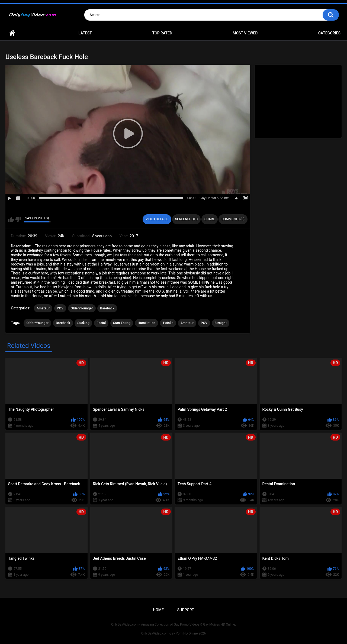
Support (186, 610)
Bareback (107, 308)
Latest (85, 33)
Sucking (83, 323)
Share (210, 219)
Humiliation (147, 323)
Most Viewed (245, 33)
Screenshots (186, 219)
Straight (221, 323)
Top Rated (162, 33)
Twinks (168, 323)
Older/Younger (82, 308)
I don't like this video (18, 219)
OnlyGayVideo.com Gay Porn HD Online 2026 (173, 633)
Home (12, 33)
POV (60, 308)
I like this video (11, 219)
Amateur (43, 308)
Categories (329, 33)
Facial (101, 323)
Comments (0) (233, 219)
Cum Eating (122, 323)
